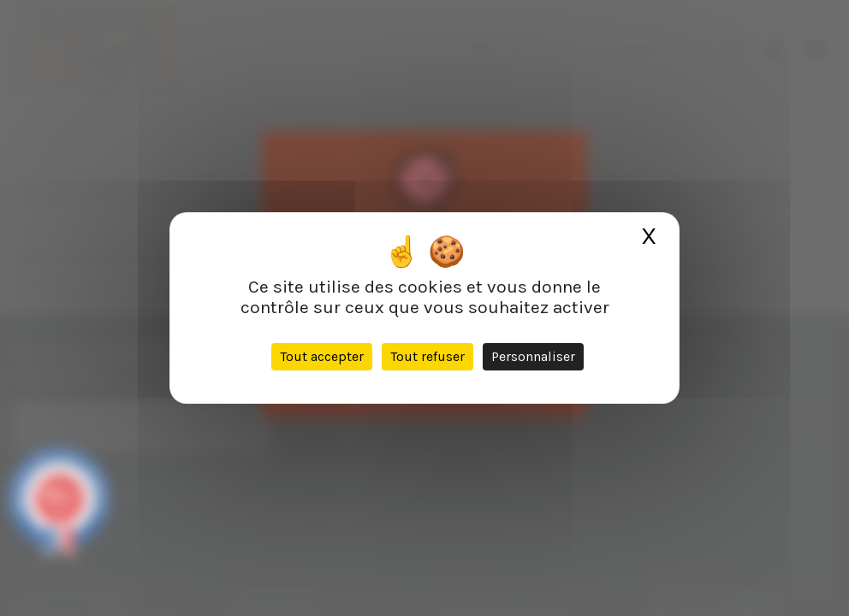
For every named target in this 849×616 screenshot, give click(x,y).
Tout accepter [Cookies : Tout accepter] (322, 356)
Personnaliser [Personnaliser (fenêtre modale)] (533, 356)
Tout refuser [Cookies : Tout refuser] (427, 356)
